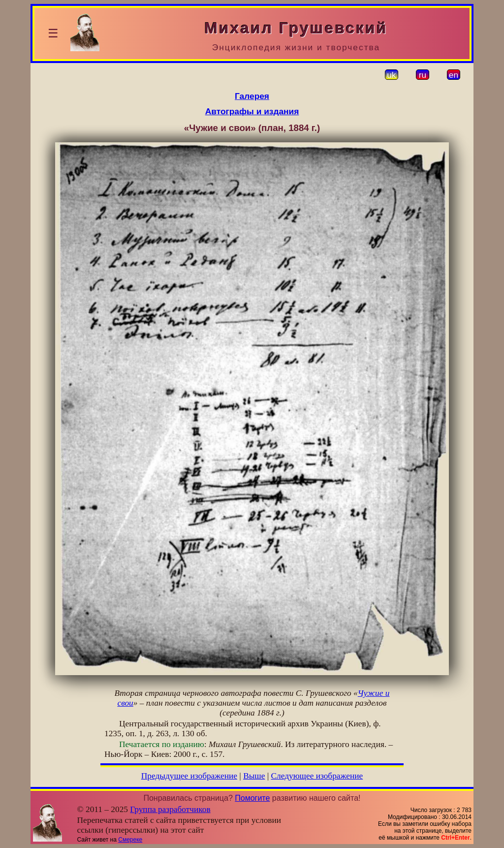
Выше (254, 776)
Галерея (252, 96)
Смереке (130, 840)
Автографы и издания (252, 111)
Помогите (252, 798)
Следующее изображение (317, 776)
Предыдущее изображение (189, 776)
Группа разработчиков (170, 809)
